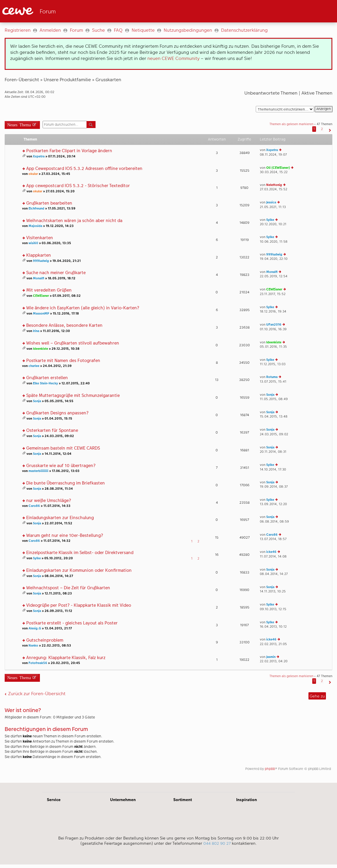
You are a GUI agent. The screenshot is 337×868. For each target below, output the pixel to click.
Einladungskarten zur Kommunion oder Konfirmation (79, 570)
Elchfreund (36, 208)
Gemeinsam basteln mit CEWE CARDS (63, 448)
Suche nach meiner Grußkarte (56, 273)
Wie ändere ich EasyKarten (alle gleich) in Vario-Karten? (83, 308)
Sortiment (183, 800)
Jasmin (271, 657)
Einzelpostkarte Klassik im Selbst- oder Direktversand (80, 553)
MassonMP (41, 314)
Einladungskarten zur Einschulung (60, 518)
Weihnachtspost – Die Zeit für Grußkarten (68, 588)
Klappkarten (39, 255)
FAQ (118, 30)
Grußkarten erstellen (47, 378)
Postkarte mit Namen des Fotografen (63, 361)
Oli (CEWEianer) (278, 168)
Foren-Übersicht (22, 80)
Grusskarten (108, 80)
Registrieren (18, 30)
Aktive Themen (317, 93)
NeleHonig (274, 185)
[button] (329, 129)
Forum (76, 30)
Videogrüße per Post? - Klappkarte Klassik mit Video (79, 605)
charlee (34, 366)
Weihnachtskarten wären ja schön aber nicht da (74, 221)
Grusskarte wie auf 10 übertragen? (61, 466)
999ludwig (41, 261)
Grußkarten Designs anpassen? (57, 413)
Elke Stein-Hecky (45, 383)
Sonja (37, 401)
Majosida (35, 226)
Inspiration (247, 800)
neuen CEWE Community (173, 58)
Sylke (270, 220)
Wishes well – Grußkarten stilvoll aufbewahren (73, 343)
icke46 (271, 552)
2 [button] (322, 129)
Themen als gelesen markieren (291, 124)
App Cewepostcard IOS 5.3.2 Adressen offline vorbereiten (84, 169)
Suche (98, 30)
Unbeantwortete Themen (271, 93)
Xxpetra (39, 156)
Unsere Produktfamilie (67, 80)
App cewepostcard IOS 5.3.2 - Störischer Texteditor (78, 186)
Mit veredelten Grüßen (49, 290)
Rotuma (272, 377)
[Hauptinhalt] (168, 403)
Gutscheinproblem (45, 640)
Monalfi (39, 278)
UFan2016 (274, 325)
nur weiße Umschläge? (49, 501)
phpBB (270, 769)
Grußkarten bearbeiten (49, 203)
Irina (36, 331)
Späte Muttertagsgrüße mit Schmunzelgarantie (73, 396)
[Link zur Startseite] (59, 11)
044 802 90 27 (217, 843)
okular (33, 174)
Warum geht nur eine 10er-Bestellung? (65, 536)
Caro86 (34, 506)
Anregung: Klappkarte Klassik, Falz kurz (66, 658)
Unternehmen (123, 800)
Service (54, 800)
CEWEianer (41, 296)
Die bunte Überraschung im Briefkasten (66, 483)
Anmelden (50, 30)
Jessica (271, 202)
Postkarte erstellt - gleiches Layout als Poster (72, 623)
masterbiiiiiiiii (38, 471)
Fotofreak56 (38, 663)
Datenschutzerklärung (244, 30)
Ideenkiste (40, 349)
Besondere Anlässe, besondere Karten (64, 325)
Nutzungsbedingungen (188, 30)
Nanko (33, 646)
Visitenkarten (40, 238)
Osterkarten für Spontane (52, 431)
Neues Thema (19, 124)
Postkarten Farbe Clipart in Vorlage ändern (69, 151)
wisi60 (33, 243)
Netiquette (143, 30)
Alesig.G (35, 628)
